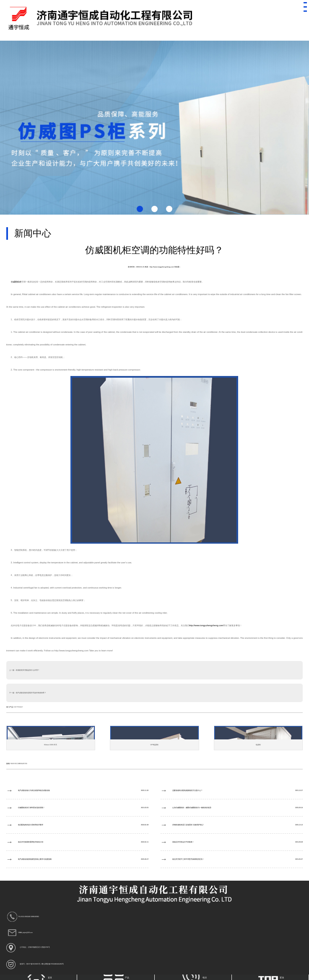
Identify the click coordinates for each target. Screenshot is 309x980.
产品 (116, 977)
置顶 (271, 977)
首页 (39, 977)
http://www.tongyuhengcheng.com (206, 625)
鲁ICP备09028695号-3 (34, 964)
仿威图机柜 (16, 282)
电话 (193, 977)
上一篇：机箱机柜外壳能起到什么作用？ (24, 670)
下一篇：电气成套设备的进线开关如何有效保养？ (28, 693)
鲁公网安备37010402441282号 (53, 964)
